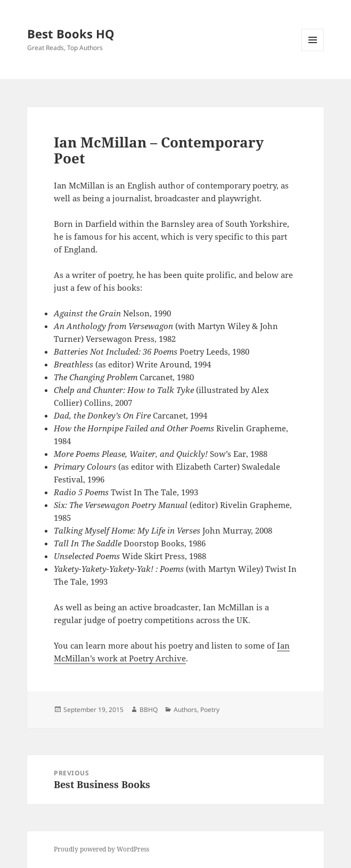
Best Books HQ (71, 34)
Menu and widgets (313, 51)
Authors (185, 710)
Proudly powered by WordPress (101, 849)
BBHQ (149, 710)
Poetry (210, 710)
